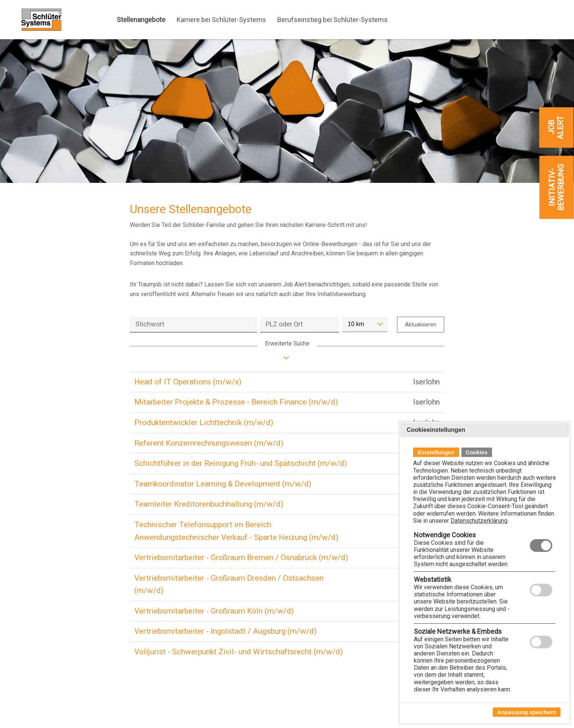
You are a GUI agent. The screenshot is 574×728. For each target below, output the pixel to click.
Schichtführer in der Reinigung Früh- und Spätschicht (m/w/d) (241, 463)
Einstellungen (436, 452)
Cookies (477, 452)
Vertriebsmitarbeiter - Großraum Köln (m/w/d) (214, 611)
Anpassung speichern (527, 712)
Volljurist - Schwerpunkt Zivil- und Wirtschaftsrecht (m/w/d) (239, 652)
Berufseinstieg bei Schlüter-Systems (332, 20)
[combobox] (365, 324)
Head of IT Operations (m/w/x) (188, 382)
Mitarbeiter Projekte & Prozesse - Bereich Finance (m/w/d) (236, 402)
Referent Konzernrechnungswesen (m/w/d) (209, 443)
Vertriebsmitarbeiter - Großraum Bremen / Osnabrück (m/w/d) (241, 557)
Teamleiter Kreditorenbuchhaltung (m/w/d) (209, 504)
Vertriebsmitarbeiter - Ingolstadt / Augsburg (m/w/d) (225, 631)
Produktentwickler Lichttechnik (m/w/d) (204, 423)
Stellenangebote (141, 20)
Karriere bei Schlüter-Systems (221, 20)
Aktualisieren (421, 325)
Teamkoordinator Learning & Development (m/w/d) (223, 484)
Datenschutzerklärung (479, 521)
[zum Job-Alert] (556, 128)
